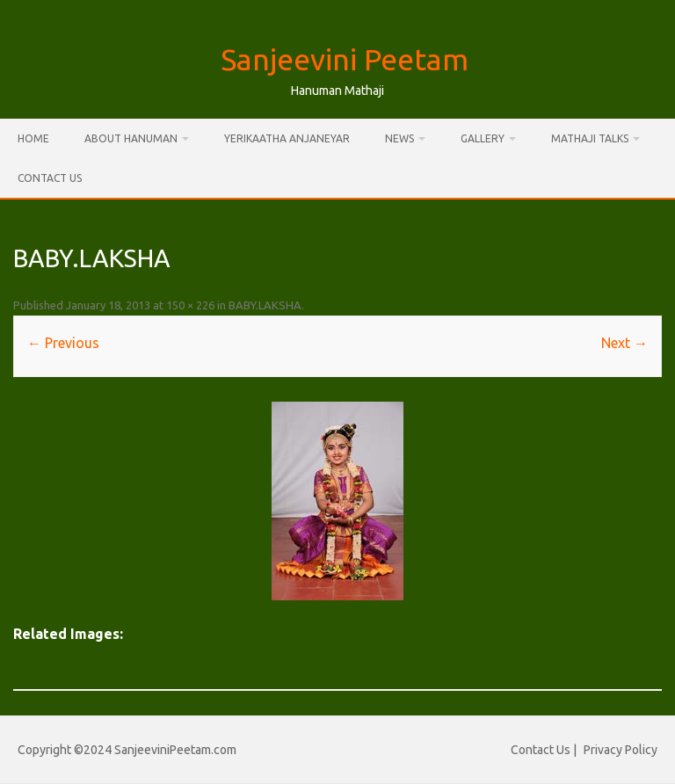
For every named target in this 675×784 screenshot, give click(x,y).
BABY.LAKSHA (265, 305)
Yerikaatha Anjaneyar (287, 138)
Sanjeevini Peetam (345, 59)
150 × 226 (190, 305)
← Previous (63, 343)
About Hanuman (131, 138)
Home (33, 138)
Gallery (483, 138)
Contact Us (50, 178)
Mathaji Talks (590, 138)
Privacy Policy (621, 750)
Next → (624, 343)
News (399, 138)
